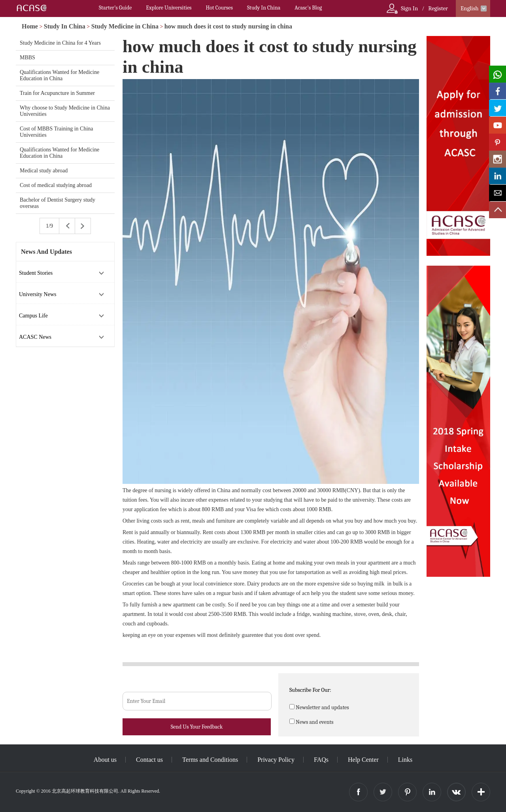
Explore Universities (169, 8)
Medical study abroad (44, 171)
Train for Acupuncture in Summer (57, 93)
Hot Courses (219, 8)
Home (30, 26)
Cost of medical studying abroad (56, 185)
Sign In (409, 8)
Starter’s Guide (115, 8)
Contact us (149, 760)
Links (405, 760)
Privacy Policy (276, 760)
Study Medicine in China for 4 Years (60, 43)
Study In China (264, 8)
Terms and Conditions (210, 760)
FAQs (321, 760)
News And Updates (46, 252)
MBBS (27, 58)
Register (438, 8)
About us (105, 760)
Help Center (363, 760)
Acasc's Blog (308, 8)
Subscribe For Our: (310, 690)
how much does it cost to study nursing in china (228, 26)
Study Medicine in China (125, 26)
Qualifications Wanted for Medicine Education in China (59, 75)
